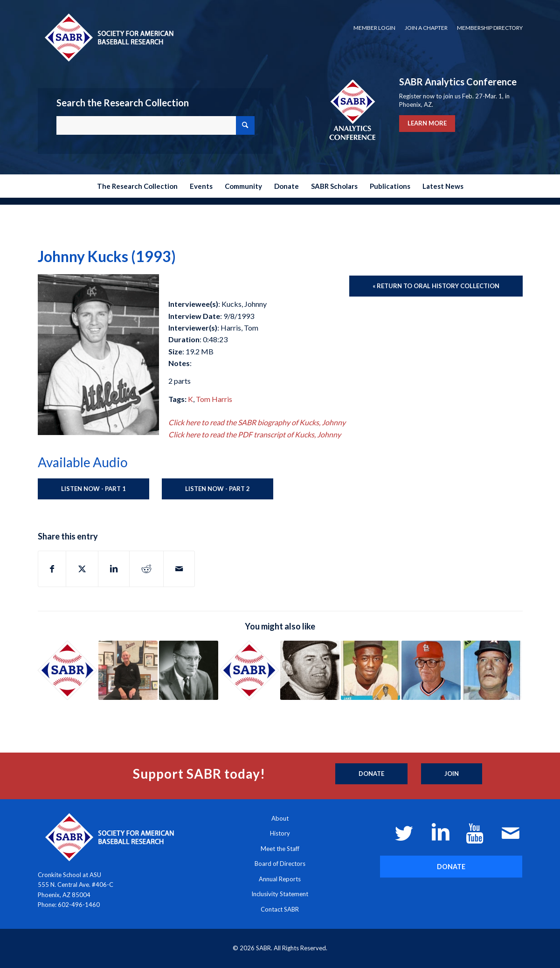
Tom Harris (214, 399)
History (280, 833)
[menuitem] (374, 28)
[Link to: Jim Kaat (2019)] (128, 670)
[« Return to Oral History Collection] (436, 286)
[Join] (452, 774)
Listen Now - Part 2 (218, 489)
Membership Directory (490, 28)
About (280, 818)
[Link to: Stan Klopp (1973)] (67, 670)
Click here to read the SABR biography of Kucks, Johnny (257, 422)
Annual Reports (280, 879)
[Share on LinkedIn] (114, 569)
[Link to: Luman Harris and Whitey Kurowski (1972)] (492, 670)
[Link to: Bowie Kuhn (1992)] (189, 670)
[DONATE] (451, 867)
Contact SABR (280, 909)
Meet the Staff (280, 849)
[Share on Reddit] (146, 569)
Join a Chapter (426, 28)
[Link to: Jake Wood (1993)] (370, 670)
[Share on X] (82, 569)
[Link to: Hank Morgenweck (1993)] (310, 670)
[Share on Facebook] (52, 569)
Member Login (374, 28)
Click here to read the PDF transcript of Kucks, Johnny (255, 434)
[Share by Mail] (179, 569)
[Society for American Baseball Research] (108, 37)
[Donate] (371, 774)
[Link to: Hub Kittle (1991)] (431, 670)
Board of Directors (280, 864)
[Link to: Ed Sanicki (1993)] (249, 670)
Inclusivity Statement (280, 894)
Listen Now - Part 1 (93, 489)
